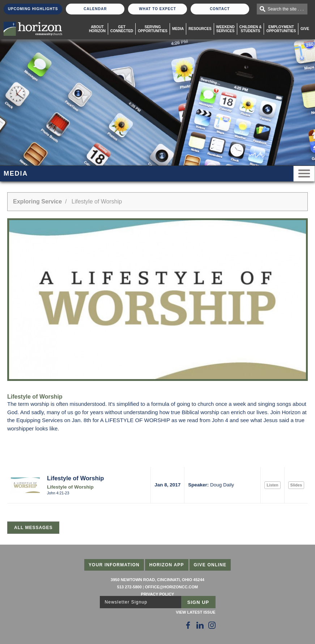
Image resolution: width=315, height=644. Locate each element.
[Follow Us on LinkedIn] (200, 625)
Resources (200, 29)
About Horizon (97, 29)
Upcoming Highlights (33, 9)
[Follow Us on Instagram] (212, 625)
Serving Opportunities (153, 29)
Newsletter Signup (126, 602)
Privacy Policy (158, 594)
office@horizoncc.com (171, 587)
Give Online (210, 565)
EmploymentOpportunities (281, 29)
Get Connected (122, 29)
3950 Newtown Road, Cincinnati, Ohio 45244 (157, 580)
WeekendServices (225, 29)
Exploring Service (37, 201)
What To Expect (157, 9)
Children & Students (251, 29)
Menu (304, 174)
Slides (296, 485)
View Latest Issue (195, 612)
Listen (272, 485)
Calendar (95, 9)
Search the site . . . (286, 9)
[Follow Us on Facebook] (188, 625)
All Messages (33, 528)
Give (305, 29)
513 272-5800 (129, 587)
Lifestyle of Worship (75, 478)
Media (178, 29)
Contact (220, 9)
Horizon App (167, 565)
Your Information (114, 565)
